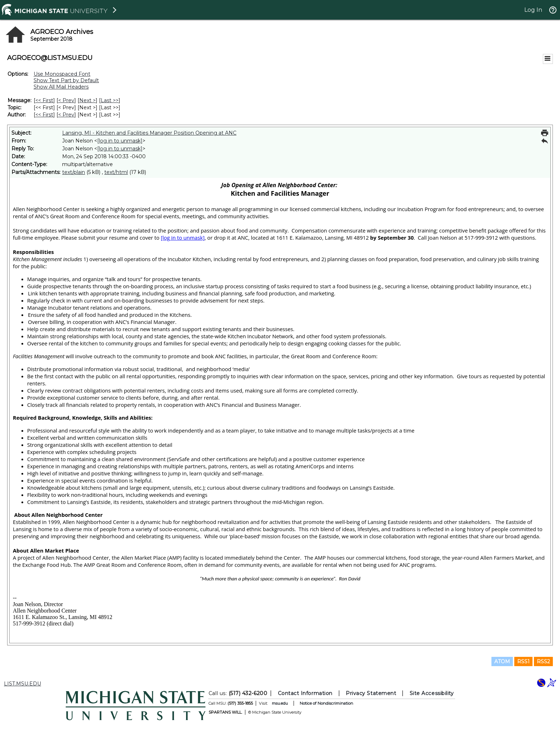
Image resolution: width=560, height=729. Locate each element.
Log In (533, 10)
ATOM (502, 661)
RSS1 (523, 661)
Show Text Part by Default (66, 80)
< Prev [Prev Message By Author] (66, 115)
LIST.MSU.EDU (22, 684)
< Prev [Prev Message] (66, 100)
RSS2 (543, 661)
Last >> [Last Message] (110, 100)
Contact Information (305, 693)
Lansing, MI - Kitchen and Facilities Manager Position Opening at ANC (149, 133)
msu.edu (280, 703)
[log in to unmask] (120, 141)
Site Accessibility (432, 693)
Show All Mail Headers (61, 87)
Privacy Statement (371, 693)
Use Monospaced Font (62, 74)
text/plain (74, 172)
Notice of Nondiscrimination (326, 703)
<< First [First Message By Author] (44, 115)
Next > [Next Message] (87, 100)
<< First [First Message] (44, 100)
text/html (116, 172)
